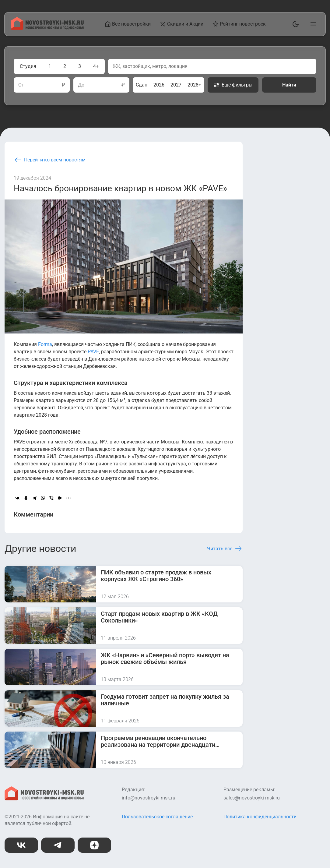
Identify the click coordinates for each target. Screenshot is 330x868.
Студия (28, 66)
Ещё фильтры (233, 85)
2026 (159, 85)
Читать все (225, 549)
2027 (176, 85)
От (21, 85)
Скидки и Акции (182, 24)
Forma (45, 344)
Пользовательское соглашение (157, 817)
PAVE (93, 352)
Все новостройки (128, 24)
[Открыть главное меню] (312, 24)
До (81, 85)
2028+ (194, 85)
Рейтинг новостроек (239, 24)
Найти (289, 85)
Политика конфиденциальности (260, 817)
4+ (96, 66)
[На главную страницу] (47, 28)
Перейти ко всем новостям (50, 160)
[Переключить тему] (294, 24)
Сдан (142, 85)
